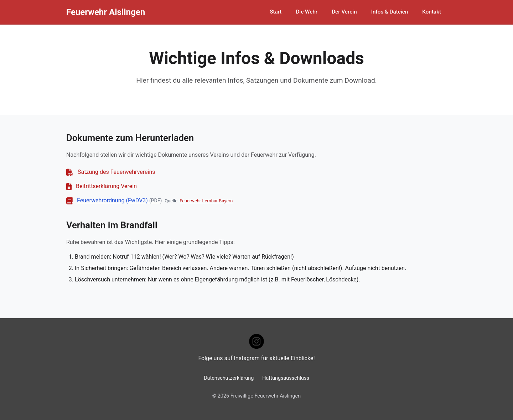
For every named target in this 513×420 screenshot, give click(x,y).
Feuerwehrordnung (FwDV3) (119, 200)
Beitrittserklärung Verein (106, 186)
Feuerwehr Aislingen (106, 12)
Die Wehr (307, 12)
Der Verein (344, 12)
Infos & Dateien (390, 12)
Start (276, 12)
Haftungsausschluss (286, 378)
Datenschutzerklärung (229, 378)
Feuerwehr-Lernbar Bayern (206, 201)
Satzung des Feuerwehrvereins (116, 172)
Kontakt (432, 12)
